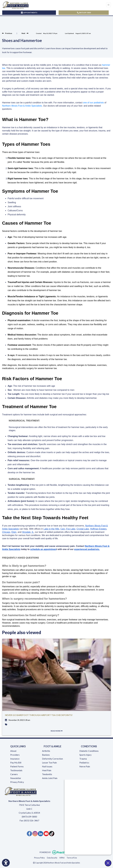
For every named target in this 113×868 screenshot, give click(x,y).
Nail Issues (47, 766)
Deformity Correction (52, 759)
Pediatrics (84, 763)
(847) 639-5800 (84, 13)
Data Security (52, 858)
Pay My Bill (16, 763)
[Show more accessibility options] (6, 863)
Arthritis (46, 751)
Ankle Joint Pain (50, 778)
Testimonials (16, 770)
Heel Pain (47, 770)
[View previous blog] (7, 33)
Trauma (83, 759)
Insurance (15, 759)
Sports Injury (85, 755)
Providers (15, 755)
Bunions (46, 755)
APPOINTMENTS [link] (29, 13)
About (13, 751)
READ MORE (57, 731)
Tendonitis (47, 774)
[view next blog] (25, 33)
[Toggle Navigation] (108, 5)
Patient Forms (17, 766)
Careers (14, 774)
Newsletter (16, 778)
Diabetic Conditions (89, 751)
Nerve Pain (85, 766)
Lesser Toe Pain (49, 763)
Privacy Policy (17, 782)
